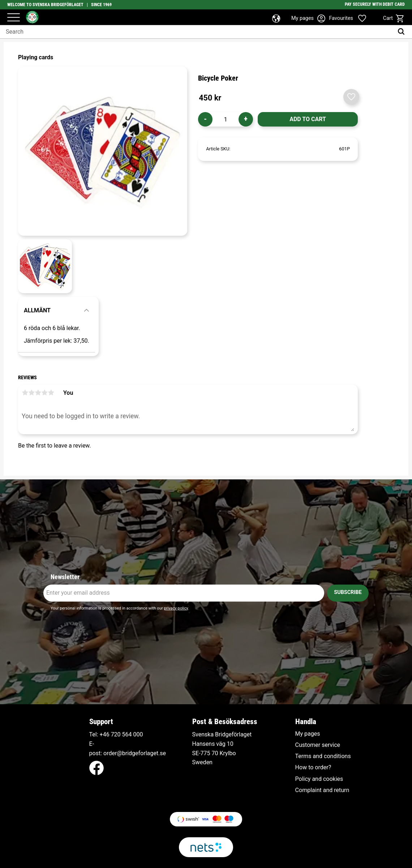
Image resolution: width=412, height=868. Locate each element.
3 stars (38, 393)
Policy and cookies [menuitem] (319, 779)
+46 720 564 (116, 734)
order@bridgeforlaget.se (135, 753)
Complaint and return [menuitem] (322, 790)
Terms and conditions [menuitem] (323, 756)
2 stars (31, 393)
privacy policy (176, 608)
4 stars (44, 393)
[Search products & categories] (197, 32)
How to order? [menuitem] (313, 767)
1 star (25, 393)
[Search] (403, 32)
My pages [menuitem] (308, 734)
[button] (14, 18)
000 (138, 734)
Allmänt (37, 310)
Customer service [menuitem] (318, 745)
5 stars (51, 393)
